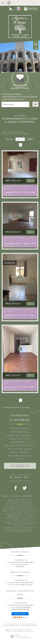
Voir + (30, 181)
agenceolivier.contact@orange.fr (22, 562)
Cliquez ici (20, 466)
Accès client (31, 9)
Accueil (4, 132)
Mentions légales (14, 626)
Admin (24, 626)
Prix (21, 139)
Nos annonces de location (16, 132)
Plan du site (5, 626)
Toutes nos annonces (32, 626)
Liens (20, 626)
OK (35, 104)
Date (30, 139)
